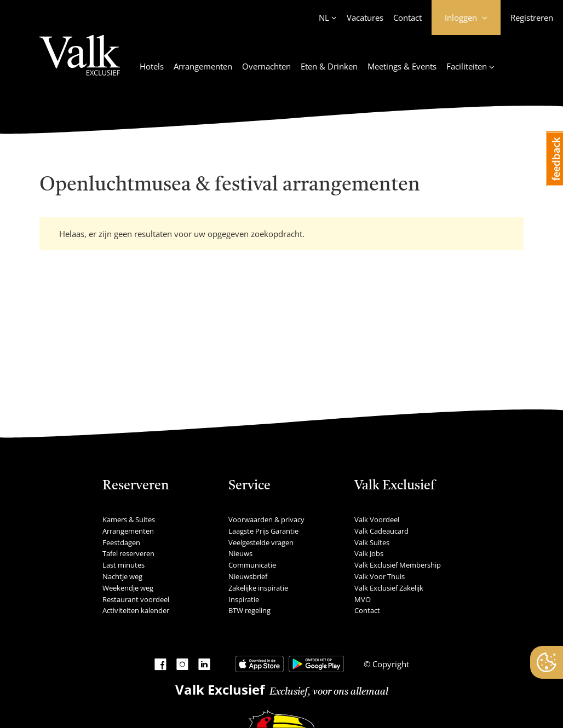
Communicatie (252, 565)
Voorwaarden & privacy (266, 519)
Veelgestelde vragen (261, 542)
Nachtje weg (122, 576)
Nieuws (240, 553)
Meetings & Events (402, 66)
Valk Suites (372, 542)
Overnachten (266, 66)
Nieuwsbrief (248, 576)
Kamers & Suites (129, 519)
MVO (363, 599)
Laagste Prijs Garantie (263, 531)
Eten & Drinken (329, 66)
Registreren (532, 18)
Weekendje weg (128, 588)
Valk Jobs (369, 553)
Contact (407, 18)
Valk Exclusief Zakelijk (389, 588)
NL (324, 18)
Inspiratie (244, 599)
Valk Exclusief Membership (398, 565)
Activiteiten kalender (136, 610)
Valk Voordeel (377, 519)
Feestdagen (121, 542)
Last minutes (123, 565)
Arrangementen (203, 66)
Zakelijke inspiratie (258, 588)
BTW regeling (249, 610)
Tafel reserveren (128, 553)
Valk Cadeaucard (381, 531)
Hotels (152, 66)
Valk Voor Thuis (380, 576)
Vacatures (365, 18)
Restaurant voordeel (136, 599)
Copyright (390, 664)
